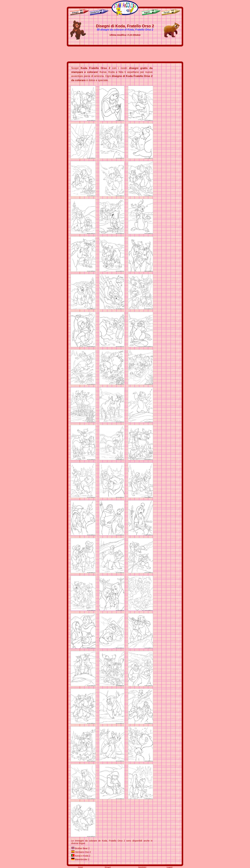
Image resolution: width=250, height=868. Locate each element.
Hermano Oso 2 (83, 852)
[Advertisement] (125, 54)
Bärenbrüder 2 (82, 859)
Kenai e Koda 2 (83, 856)
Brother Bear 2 (82, 848)
